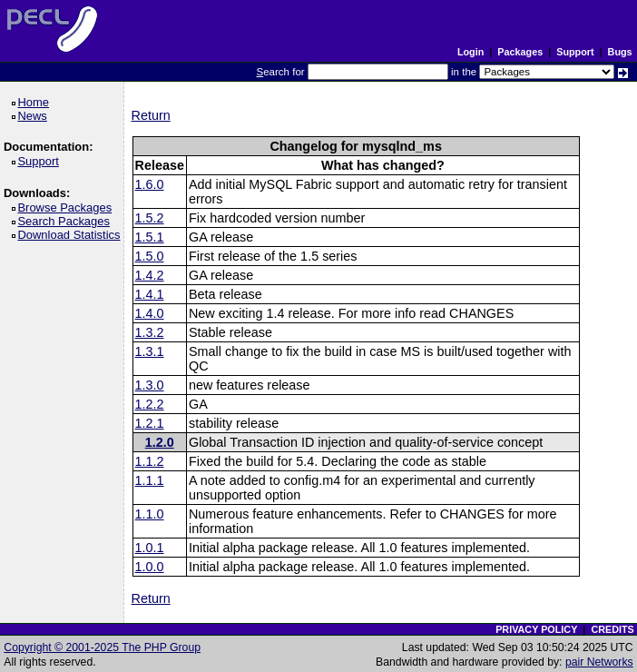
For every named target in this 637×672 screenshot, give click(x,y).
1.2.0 (160, 442)
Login (470, 52)
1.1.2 (150, 461)
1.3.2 (150, 332)
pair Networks (599, 662)
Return (151, 115)
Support (575, 52)
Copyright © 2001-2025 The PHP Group (102, 647)
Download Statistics (72, 235)
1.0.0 (150, 567)
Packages (520, 52)
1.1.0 (150, 514)
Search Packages (66, 221)
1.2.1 (150, 423)
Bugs (620, 52)
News (35, 116)
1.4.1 (150, 294)
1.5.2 (150, 218)
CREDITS (612, 629)
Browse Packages (68, 208)
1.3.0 (150, 385)
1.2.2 (150, 404)
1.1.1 (150, 480)
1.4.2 (150, 275)
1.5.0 (150, 256)
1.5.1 (150, 237)
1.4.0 (150, 313)
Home (36, 102)
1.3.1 (150, 351)
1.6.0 (150, 184)
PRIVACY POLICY (536, 629)
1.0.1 (150, 548)
